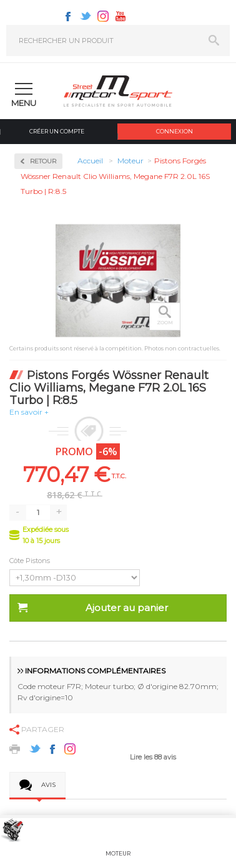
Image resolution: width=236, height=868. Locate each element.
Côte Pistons (31, 561)
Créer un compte (57, 131)
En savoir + (29, 412)
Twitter (86, 16)
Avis (48, 785)
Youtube (120, 16)
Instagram (103, 16)
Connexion (175, 131)
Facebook (68, 16)
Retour (43, 161)
